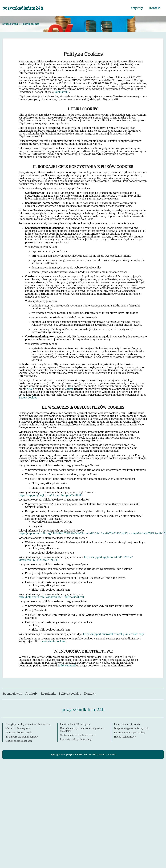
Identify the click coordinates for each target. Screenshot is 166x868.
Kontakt (155, 8)
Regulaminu (62, 92)
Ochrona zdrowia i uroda (19, 733)
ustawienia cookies (54, 641)
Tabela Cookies (28, 398)
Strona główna (10, 24)
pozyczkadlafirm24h (23, 8)
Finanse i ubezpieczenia (127, 724)
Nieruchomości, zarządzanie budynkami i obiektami (82, 730)
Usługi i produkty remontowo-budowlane (28, 724)
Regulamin (48, 694)
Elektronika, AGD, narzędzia (75, 724)
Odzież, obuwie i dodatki (19, 741)
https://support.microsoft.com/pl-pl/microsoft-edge (114, 634)
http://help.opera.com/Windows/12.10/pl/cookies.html (51, 597)
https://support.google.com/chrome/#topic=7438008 (51, 495)
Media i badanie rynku (18, 728)
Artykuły (137, 8)
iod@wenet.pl (67, 665)
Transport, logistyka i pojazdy (22, 737)
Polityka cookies (70, 694)
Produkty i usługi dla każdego (76, 739)
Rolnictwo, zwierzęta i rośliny (130, 733)
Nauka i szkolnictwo (125, 737)
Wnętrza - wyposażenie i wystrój (131, 728)
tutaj (30, 389)
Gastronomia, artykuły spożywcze (78, 735)
